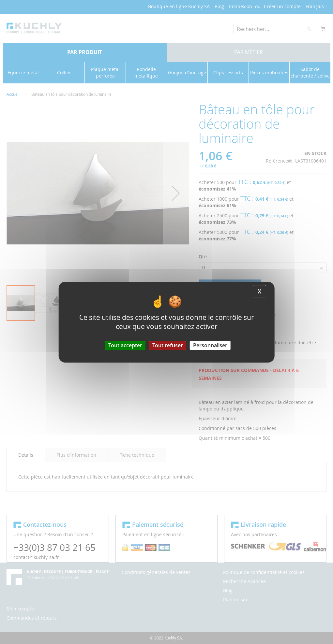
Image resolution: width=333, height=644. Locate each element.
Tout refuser (168, 345)
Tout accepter (125, 345)
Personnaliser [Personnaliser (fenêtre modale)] (210, 345)
